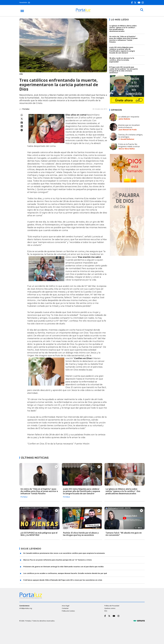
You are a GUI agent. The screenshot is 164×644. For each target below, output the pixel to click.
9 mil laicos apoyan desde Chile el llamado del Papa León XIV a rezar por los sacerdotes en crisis (63, 579)
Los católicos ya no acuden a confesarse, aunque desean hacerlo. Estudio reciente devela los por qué (65, 572)
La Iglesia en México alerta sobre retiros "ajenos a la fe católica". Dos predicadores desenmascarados (123, 28)
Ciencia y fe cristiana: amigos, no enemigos (131, 136)
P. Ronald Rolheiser (126, 139)
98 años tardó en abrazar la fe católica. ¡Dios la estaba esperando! (122, 60)
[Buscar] (141, 10)
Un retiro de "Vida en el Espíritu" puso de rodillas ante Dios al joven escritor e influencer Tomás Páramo (123, 39)
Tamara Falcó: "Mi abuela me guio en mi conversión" (124, 534)
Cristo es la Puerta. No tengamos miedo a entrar (129, 145)
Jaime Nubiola (124, 119)
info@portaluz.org (26, 607)
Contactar (65, 607)
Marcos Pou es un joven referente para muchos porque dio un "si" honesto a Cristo (58, 559)
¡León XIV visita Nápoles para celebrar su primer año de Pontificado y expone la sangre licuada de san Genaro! (122, 50)
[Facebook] (132, 3)
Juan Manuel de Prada (128, 130)
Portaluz (26, 109)
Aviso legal (66, 605)
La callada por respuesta (129, 117)
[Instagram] (143, 3)
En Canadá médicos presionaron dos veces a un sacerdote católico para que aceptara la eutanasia (64, 552)
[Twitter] (136, 3)
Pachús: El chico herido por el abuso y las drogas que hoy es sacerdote (81, 534)
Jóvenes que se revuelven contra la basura (129, 126)
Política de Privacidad (112, 605)
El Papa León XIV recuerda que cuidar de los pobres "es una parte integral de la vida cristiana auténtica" (124, 70)
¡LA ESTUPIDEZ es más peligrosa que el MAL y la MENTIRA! (39, 534)
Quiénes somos (110, 607)
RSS (106, 610)
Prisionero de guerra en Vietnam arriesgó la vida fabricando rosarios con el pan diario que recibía (63, 566)
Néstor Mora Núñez (127, 149)
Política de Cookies (68, 610)
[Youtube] (139, 3)
